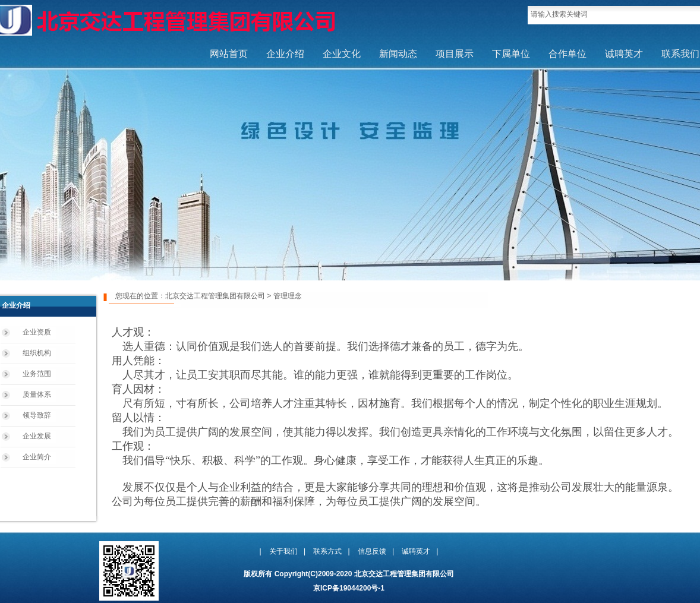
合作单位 (567, 54)
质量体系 (37, 394)
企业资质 (37, 332)
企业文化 (342, 54)
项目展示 (455, 54)
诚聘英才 (624, 54)
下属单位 (511, 54)
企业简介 (37, 457)
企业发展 (37, 436)
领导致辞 (37, 415)
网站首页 (229, 54)
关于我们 (283, 551)
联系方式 (327, 551)
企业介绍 (285, 54)
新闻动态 (398, 54)
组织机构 (37, 353)
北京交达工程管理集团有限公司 (215, 296)
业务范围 (37, 374)
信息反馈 (372, 551)
